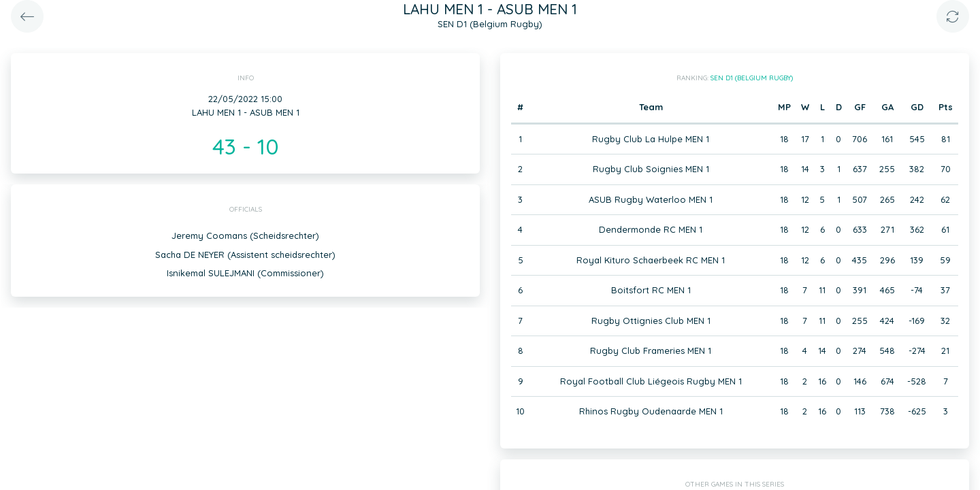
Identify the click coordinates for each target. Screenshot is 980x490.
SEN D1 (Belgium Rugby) (752, 78)
